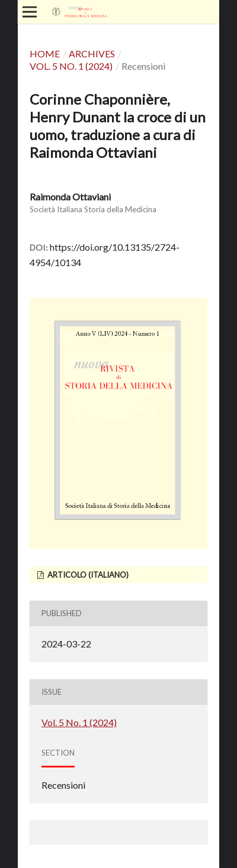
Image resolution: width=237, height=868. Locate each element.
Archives (92, 54)
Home (45, 54)
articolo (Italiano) (87, 575)
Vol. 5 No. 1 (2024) (71, 66)
